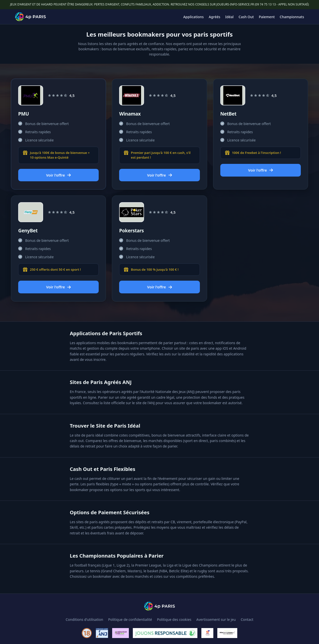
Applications (193, 17)
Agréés (214, 17)
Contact (247, 619)
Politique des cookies (174, 619)
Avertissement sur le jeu (216, 619)
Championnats (292, 17)
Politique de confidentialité (130, 619)
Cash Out (246, 17)
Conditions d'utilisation (84, 619)
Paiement (267, 17)
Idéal (229, 17)
